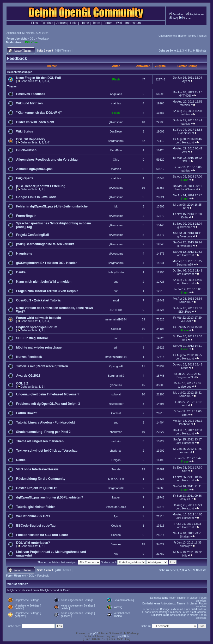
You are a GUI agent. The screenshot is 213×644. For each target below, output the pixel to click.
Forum (108, 23)
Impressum (133, 23)
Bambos (116, 544)
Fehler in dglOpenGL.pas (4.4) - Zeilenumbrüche (52, 206)
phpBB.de (124, 636)
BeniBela (116, 150)
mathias (116, 103)
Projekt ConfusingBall (32, 235)
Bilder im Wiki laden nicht (35, 122)
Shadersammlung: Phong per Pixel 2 (43, 432)
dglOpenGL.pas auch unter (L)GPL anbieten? (50, 497)
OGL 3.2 (22, 383)
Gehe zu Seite (167, 51)
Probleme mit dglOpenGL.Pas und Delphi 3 (48, 404)
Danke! (21, 460)
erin (116, 291)
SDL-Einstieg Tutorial (32, 338)
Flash (116, 79)
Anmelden (176, 14)
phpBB (94, 633)
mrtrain (116, 441)
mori (116, 300)
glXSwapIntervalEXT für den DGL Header (47, 263)
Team (96, 23)
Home (85, 23)
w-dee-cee (185, 387)
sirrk (185, 415)
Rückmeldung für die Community (41, 479)
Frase (185, 330)
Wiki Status (25, 131)
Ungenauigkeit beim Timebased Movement (48, 394)
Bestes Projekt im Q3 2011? (37, 488)
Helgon (116, 460)
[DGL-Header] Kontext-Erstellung (41, 186)
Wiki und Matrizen (29, 103)
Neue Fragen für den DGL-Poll (38, 78)
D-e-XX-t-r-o (116, 479)
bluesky (185, 546)
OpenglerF (116, 366)
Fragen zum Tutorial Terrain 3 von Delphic (47, 291)
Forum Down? (27, 413)
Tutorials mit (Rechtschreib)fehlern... (43, 366)
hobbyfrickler (116, 272)
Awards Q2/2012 (28, 376)
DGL (32, 39)
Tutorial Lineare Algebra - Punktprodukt (45, 422)
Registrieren (195, 14)
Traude (116, 469)
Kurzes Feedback (29, 357)
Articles (61, 23)
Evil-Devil (185, 321)
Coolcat (116, 329)
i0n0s (185, 217)
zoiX (185, 471)
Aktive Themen (198, 36)
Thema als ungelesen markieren (40, 441)
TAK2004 (185, 302)
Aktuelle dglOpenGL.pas (34, 169)
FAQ (173, 18)
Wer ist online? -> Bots (33, 516)
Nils (116, 554)
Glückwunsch (26, 150)
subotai (116, 394)
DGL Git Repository (31, 139)
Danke (21, 272)
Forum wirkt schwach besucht (39, 318)
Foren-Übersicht (17, 39)
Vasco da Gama (116, 507)
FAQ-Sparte (25, 178)
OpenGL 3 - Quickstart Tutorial (39, 300)
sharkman (116, 432)
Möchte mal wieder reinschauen (40, 348)
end (116, 282)
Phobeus (185, 424)
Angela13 (116, 94)
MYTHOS (185, 96)
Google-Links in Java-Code (36, 197)
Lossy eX (185, 499)
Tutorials (47, 23)
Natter (116, 497)
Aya (185, 81)
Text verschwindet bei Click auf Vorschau (47, 451)
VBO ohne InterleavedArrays (37, 469)
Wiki (119, 23)
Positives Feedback (31, 94)
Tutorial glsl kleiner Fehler (35, 507)
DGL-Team (32, 42)
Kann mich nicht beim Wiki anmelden (44, 282)
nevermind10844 (116, 319)
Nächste (201, 51)
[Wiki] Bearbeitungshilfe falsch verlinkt (45, 244)
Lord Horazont (185, 142)
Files (35, 23)
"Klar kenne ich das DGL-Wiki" (39, 113)
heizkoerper (116, 404)
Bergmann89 (116, 141)
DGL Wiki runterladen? (33, 543)
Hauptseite (24, 254)
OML (116, 160)
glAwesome (116, 122)
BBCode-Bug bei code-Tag (36, 526)
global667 (116, 385)
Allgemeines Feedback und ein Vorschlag (47, 160)
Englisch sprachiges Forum (37, 327)
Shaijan (116, 535)
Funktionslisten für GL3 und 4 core (42, 535)
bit (116, 206)
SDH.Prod (116, 310)
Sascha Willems (185, 189)
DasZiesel (116, 131)
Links (74, 23)
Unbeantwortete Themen (173, 36)
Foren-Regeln (26, 216)
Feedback (44, 39)
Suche (185, 18)
